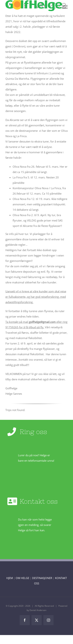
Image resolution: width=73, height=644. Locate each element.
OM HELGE (22, 578)
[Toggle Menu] (65, 7)
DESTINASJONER (42, 578)
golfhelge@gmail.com (42, 322)
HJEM (10, 578)
